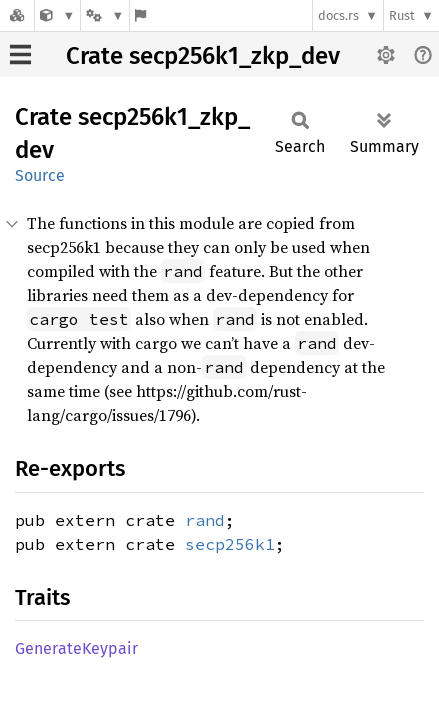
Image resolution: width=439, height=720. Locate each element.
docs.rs (338, 15)
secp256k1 (230, 544)
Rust (402, 15)
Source (40, 175)
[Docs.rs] (17, 15)
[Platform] (105, 15)
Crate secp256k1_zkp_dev (203, 56)
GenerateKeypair (76, 648)
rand (205, 520)
